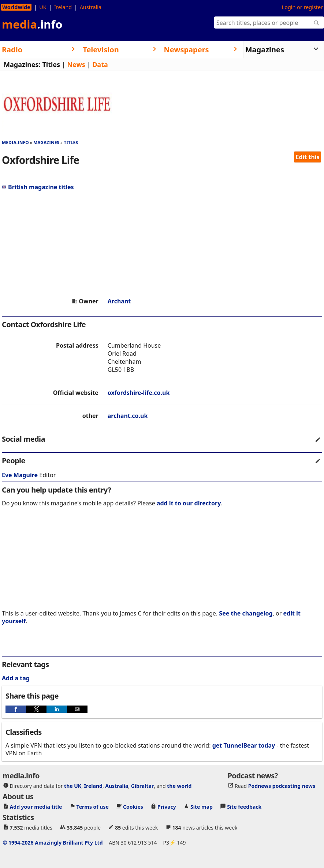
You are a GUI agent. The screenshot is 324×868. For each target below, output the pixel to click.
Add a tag (16, 678)
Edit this (308, 157)
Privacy (167, 807)
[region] (162, 244)
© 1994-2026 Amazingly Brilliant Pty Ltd (53, 843)
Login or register (302, 7)
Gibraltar (142, 786)
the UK (73, 786)
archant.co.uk (128, 416)
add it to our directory (189, 503)
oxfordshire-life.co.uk (139, 393)
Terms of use (93, 807)
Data (100, 64)
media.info (15, 143)
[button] (16, 709)
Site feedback (244, 807)
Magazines (46, 143)
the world (179, 786)
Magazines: (22, 64)
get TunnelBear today (244, 745)
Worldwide (16, 7)
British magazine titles (38, 187)
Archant (119, 301)
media (32, 24)
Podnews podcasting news (282, 786)
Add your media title (36, 807)
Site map (202, 807)
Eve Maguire (20, 475)
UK (43, 7)
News (76, 64)
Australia (91, 7)
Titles (51, 64)
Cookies (133, 807)
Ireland (63, 7)
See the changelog (246, 613)
